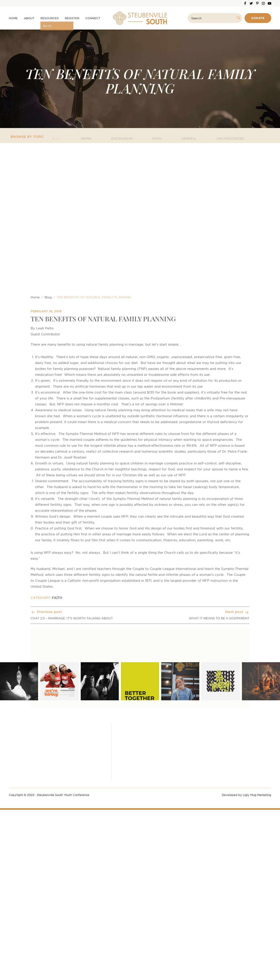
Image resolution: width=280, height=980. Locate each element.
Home (13, 18)
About (29, 18)
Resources (50, 18)
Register (72, 18)
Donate (258, 18)
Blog (48, 492)
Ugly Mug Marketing (257, 795)
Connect (93, 18)
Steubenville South (140, 18)
